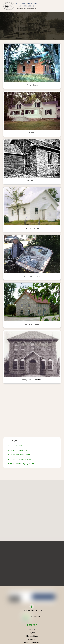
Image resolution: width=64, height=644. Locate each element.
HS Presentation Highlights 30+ (21, 464)
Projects (32, 633)
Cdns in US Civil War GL (18, 451)
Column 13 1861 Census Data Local (22, 446)
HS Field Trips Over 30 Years (20, 459)
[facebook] (32, 607)
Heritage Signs (32, 637)
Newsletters (32, 640)
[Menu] (59, 3)
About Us (32, 630)
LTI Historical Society (31, 611)
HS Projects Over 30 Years (19, 455)
